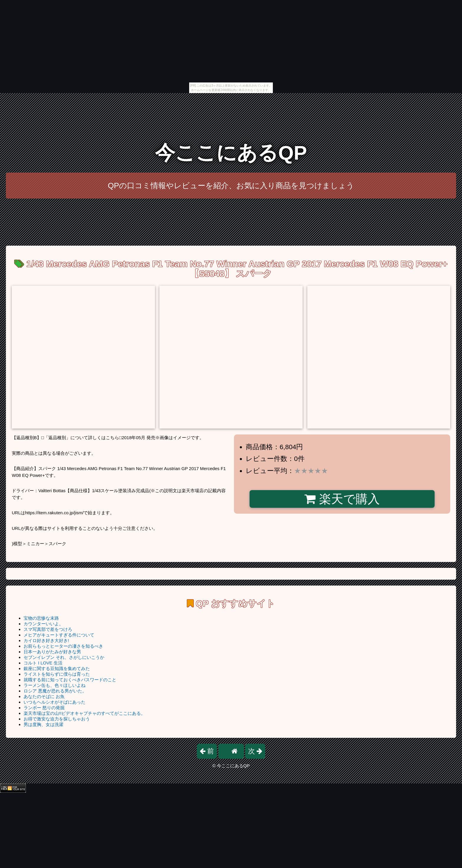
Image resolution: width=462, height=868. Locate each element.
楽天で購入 (342, 499)
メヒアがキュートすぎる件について (59, 635)
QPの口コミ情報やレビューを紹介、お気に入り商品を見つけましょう (231, 186)
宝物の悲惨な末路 (41, 618)
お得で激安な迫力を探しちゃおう (57, 719)
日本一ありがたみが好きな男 (52, 652)
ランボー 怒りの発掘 (44, 708)
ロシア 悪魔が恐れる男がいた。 (55, 691)
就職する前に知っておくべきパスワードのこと (70, 680)
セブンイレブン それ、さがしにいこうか (64, 657)
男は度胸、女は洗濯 (43, 724)
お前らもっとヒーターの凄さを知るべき (63, 646)
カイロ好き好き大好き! (46, 640)
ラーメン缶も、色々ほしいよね (55, 685)
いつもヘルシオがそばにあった (55, 702)
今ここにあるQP (231, 153)
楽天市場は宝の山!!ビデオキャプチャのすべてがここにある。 (84, 713)
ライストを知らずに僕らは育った (57, 674)
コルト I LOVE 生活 (43, 663)
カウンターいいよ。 (43, 624)
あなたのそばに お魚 (44, 696)
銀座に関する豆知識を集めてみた (57, 668)
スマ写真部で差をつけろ (48, 629)
